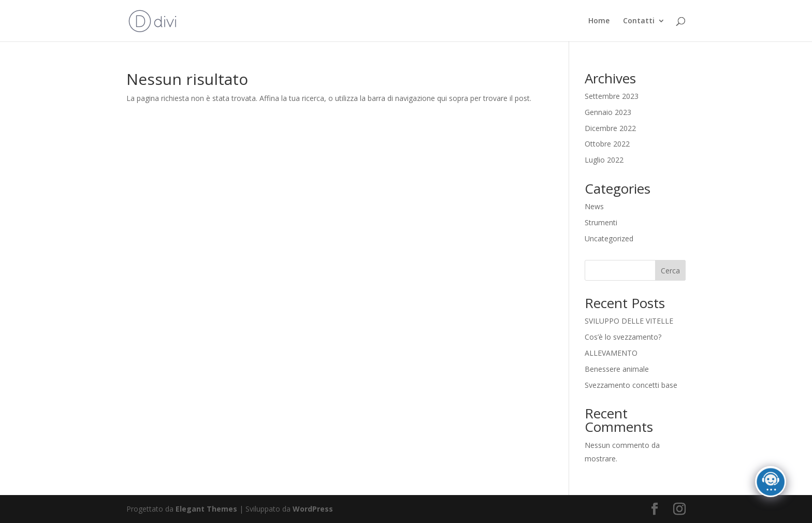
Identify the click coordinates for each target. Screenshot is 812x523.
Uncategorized (609, 238)
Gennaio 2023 (608, 112)
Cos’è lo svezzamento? (623, 337)
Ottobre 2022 (607, 144)
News (594, 206)
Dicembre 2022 (610, 128)
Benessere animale (617, 369)
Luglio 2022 (604, 160)
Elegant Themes (206, 509)
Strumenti (601, 222)
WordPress (313, 509)
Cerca (670, 271)
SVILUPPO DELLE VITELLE (629, 321)
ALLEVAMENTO (611, 353)
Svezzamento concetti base (631, 385)
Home (599, 21)
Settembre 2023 (612, 96)
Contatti (639, 21)
